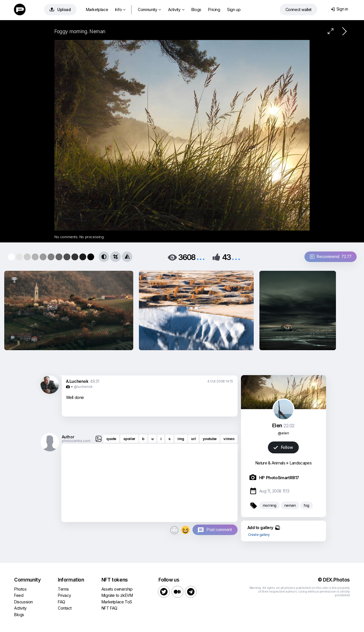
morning (270, 505)
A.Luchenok (77, 381)
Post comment (219, 530)
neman (290, 505)
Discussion (24, 602)
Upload (60, 9)
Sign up (234, 9)
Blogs (196, 9)
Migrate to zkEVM (117, 595)
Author (68, 437)
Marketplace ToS (117, 602)
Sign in (339, 9)
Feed (19, 595)
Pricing (214, 9)
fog (306, 505)
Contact (65, 608)
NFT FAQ (109, 608)
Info (120, 9)
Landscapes (300, 463)
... (201, 257)
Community (149, 9)
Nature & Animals (270, 463)
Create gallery (259, 535)
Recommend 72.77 (331, 256)
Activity (176, 9)
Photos (20, 589)
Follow (283, 447)
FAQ (62, 602)
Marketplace (97, 9)
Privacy (64, 595)
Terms (63, 589)
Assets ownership (117, 589)
